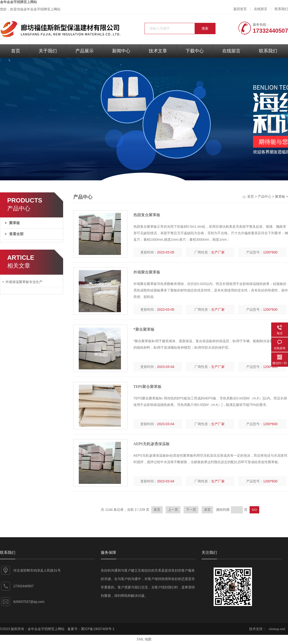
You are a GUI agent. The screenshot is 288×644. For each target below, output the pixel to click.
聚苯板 (15, 223)
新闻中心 (121, 51)
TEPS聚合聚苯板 (147, 387)
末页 (207, 510)
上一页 (173, 510)
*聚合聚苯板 (144, 329)
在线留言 (261, 9)
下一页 (191, 510)
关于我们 (48, 51)
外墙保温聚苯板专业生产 (24, 282)
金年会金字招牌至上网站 (18, 2)
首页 (16, 51)
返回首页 (240, 9)
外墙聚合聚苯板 (147, 272)
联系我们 (281, 9)
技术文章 (158, 51)
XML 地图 (144, 639)
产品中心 (264, 197)
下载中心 (195, 51)
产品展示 (84, 51)
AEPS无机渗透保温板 (152, 444)
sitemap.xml (277, 629)
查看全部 (16, 234)
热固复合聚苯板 (147, 215)
